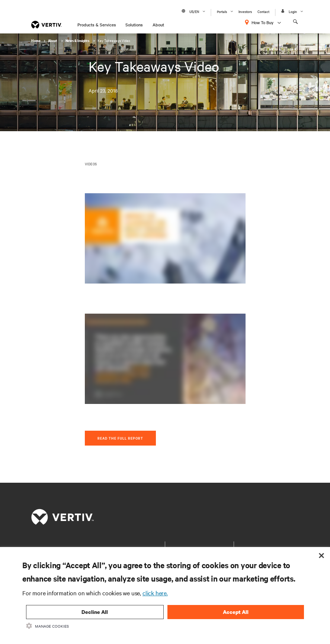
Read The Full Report (120, 438)
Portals (222, 11)
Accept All (236, 612)
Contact (263, 11)
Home (36, 41)
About (158, 25)
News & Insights (78, 41)
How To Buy (262, 22)
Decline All (95, 612)
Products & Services (97, 25)
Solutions (134, 25)
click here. (155, 593)
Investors (245, 11)
